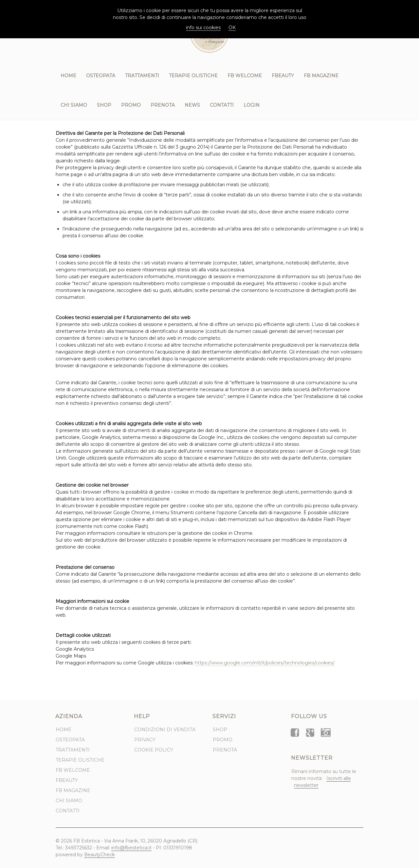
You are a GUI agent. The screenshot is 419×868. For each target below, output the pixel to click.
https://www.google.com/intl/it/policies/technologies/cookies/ (265, 663)
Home (68, 76)
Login (252, 105)
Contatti (222, 105)
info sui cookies (203, 27)
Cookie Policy (154, 750)
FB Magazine (321, 76)
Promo (131, 105)
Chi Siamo (74, 105)
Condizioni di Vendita (165, 730)
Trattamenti (142, 76)
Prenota (163, 105)
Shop (104, 105)
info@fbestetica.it (131, 848)
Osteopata (101, 76)
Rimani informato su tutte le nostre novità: (324, 778)
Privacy (145, 740)
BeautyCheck (100, 855)
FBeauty (283, 76)
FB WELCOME (245, 76)
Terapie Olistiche (193, 76)
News (192, 105)
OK (232, 27)
